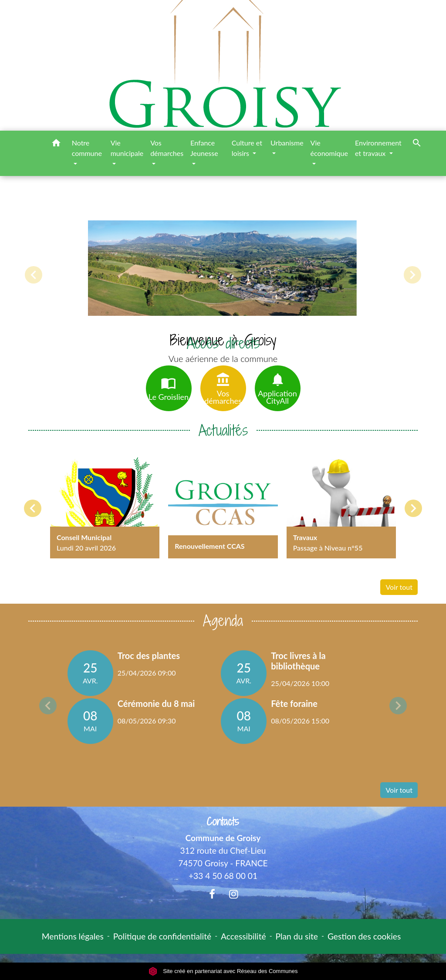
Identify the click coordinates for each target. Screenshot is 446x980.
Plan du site (297, 936)
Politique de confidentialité (162, 936)
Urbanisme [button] (287, 143)
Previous (48, 706)
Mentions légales (73, 936)
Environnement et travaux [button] (378, 148)
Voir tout (399, 587)
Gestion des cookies (364, 936)
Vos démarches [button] (167, 148)
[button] (56, 144)
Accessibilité (243, 936)
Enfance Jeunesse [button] (204, 148)
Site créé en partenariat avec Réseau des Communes (223, 971)
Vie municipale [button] (127, 148)
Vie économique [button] (329, 148)
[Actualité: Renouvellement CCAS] (223, 504)
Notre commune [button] (87, 148)
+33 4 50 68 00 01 (223, 876)
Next (398, 706)
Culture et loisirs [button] (247, 148)
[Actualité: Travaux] (341, 504)
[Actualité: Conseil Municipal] (105, 504)
